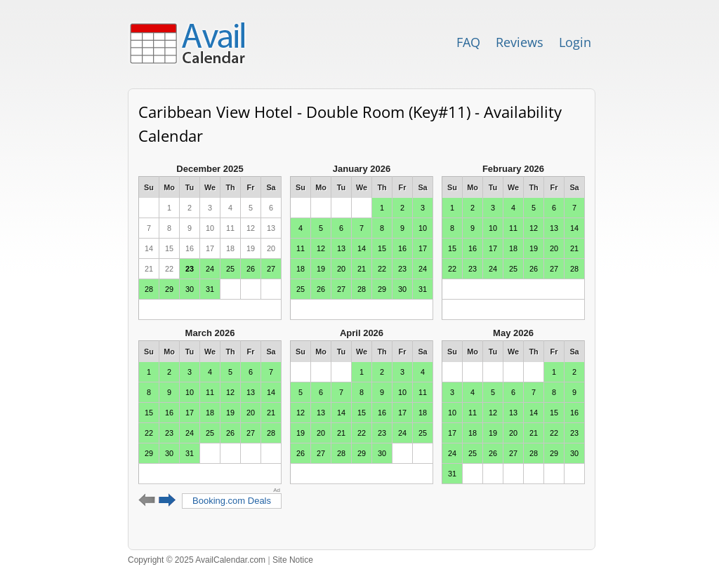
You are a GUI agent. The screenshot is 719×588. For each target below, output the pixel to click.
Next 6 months (167, 500)
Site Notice (293, 560)
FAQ (468, 42)
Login (575, 42)
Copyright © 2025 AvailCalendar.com (197, 560)
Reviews (520, 42)
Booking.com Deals (232, 501)
